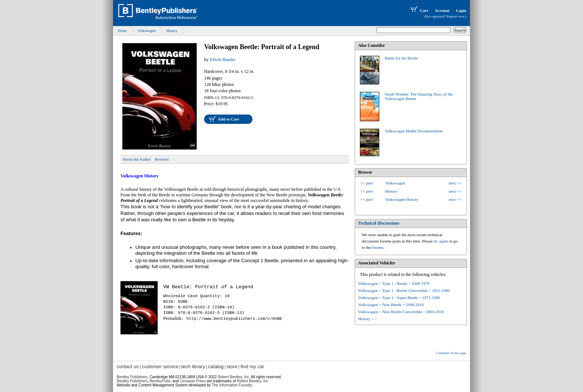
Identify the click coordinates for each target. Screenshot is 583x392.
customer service (160, 367)
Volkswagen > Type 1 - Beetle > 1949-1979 (394, 283)
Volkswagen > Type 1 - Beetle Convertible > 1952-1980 (404, 290)
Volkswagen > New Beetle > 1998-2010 (391, 305)
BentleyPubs (160, 381)
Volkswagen (147, 31)
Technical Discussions (379, 223)
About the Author (137, 159)
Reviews (162, 159)
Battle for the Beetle (401, 58)
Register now (455, 16)
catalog (216, 367)
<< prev (367, 183)
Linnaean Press (193, 381)
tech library (193, 367)
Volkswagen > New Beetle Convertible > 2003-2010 (401, 312)
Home (122, 31)
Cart (419, 10)
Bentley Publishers (132, 377)
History (172, 31)
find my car (252, 367)
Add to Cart (228, 119)
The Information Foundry (232, 385)
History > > (368, 319)
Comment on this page (451, 353)
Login (461, 10)
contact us (128, 367)
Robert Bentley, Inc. (253, 381)
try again (441, 241)
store (232, 367)
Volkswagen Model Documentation (414, 131)
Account (442, 10)
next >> (455, 183)
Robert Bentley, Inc (233, 377)
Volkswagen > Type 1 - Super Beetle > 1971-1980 (399, 298)
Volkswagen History (402, 199)
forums (378, 247)
